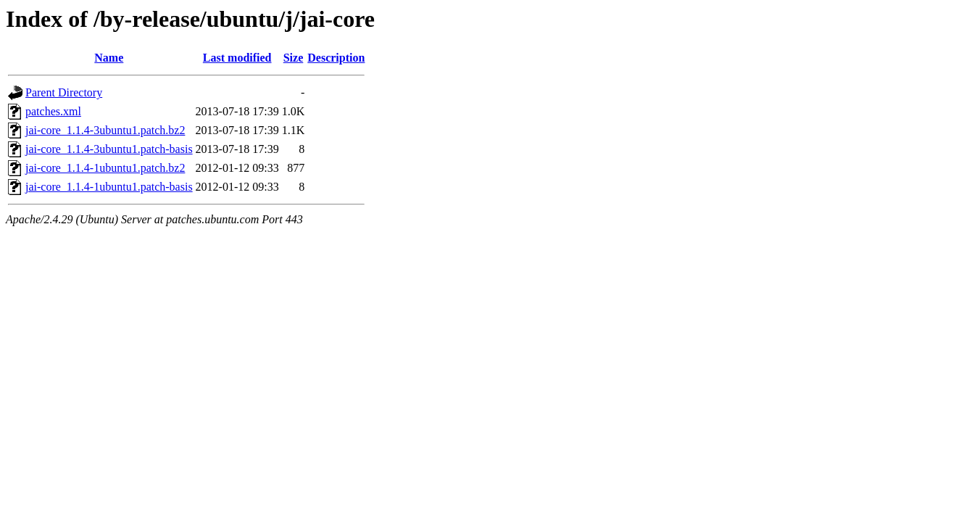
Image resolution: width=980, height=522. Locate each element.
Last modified (237, 58)
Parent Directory (64, 92)
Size (294, 58)
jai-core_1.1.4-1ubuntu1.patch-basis (109, 187)
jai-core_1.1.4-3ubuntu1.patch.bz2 (105, 130)
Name (109, 58)
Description (336, 58)
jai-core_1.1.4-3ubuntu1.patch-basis (109, 149)
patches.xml (53, 111)
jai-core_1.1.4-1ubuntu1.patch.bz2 (105, 168)
